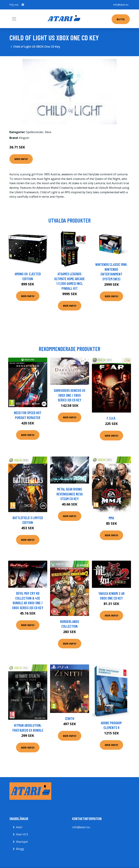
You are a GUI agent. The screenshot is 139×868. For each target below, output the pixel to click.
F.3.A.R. (111, 418)
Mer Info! (21, 159)
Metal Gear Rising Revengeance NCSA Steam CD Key (70, 494)
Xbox (48, 132)
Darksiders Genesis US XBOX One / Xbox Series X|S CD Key (70, 395)
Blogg (20, 849)
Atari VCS (22, 834)
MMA (111, 518)
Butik (121, 19)
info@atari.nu (121, 5)
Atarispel (22, 842)
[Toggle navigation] (14, 19)
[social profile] (23, 5)
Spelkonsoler (35, 132)
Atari (19, 827)
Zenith (70, 718)
